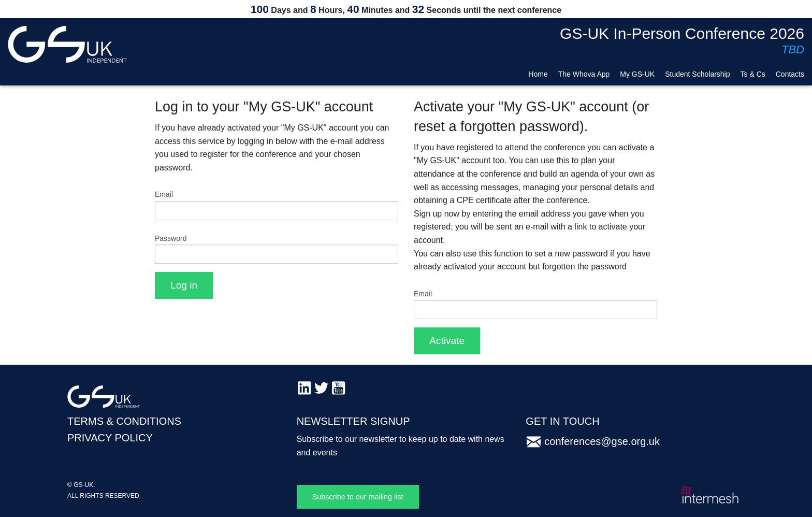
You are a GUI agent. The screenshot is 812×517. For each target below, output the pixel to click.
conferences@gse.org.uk (602, 441)
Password (171, 238)
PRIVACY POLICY (110, 438)
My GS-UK (637, 74)
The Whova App (584, 74)
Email (164, 194)
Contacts (790, 74)
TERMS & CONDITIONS (124, 421)
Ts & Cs (753, 74)
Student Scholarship (697, 74)
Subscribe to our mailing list (358, 497)
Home (538, 74)
